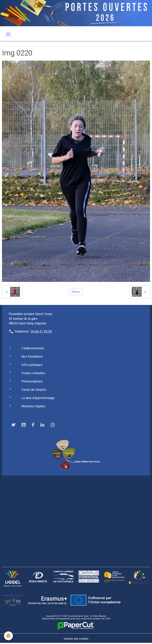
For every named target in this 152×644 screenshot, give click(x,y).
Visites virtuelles (33, 373)
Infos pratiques (32, 365)
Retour (76, 292)
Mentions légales (33, 406)
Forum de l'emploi (34, 390)
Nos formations (32, 357)
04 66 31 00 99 (41, 331)
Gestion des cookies (76, 639)
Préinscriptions (32, 381)
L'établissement (33, 348)
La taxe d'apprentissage (38, 398)
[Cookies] (8, 636)
